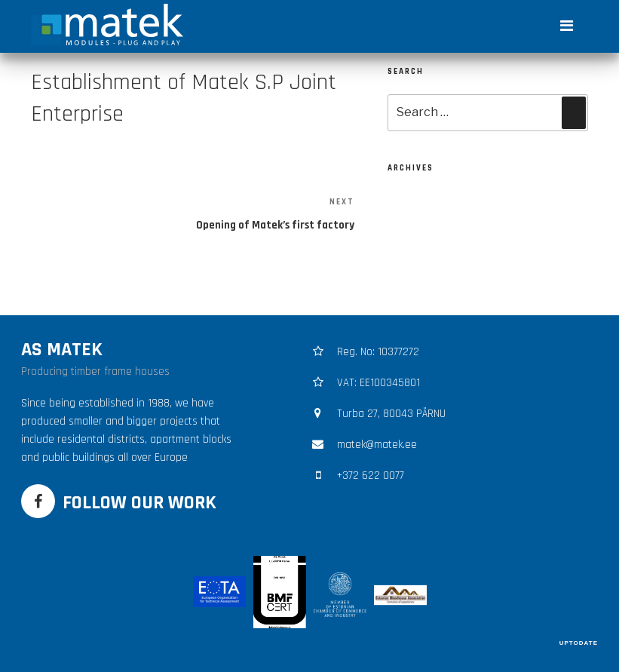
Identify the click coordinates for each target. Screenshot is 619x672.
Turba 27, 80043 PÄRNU (391, 414)
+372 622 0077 (371, 476)
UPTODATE (579, 643)
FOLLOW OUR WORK (139, 503)
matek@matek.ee (377, 445)
